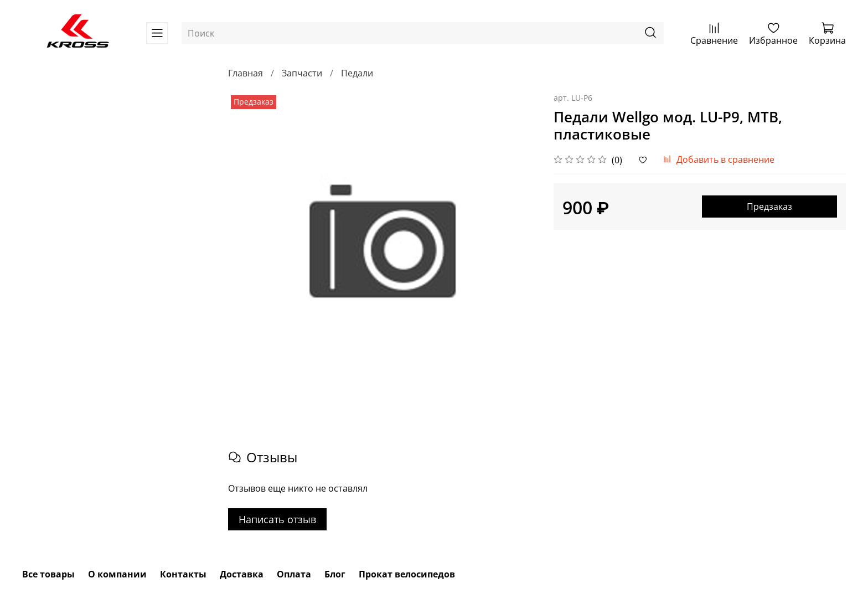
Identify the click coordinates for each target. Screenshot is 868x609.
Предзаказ (769, 207)
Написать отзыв (277, 519)
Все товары (48, 574)
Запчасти (302, 73)
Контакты (183, 574)
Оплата (294, 574)
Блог (335, 574)
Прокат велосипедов (407, 574)
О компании (117, 574)
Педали (357, 73)
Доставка (242, 574)
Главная (246, 73)
